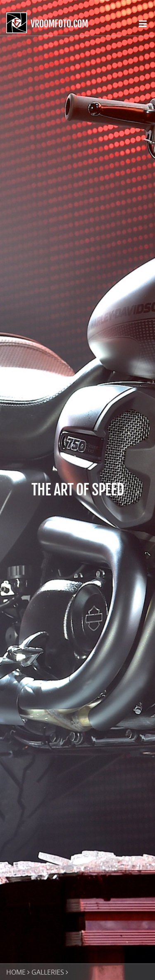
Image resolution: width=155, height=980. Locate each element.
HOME (16, 972)
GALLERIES (48, 972)
